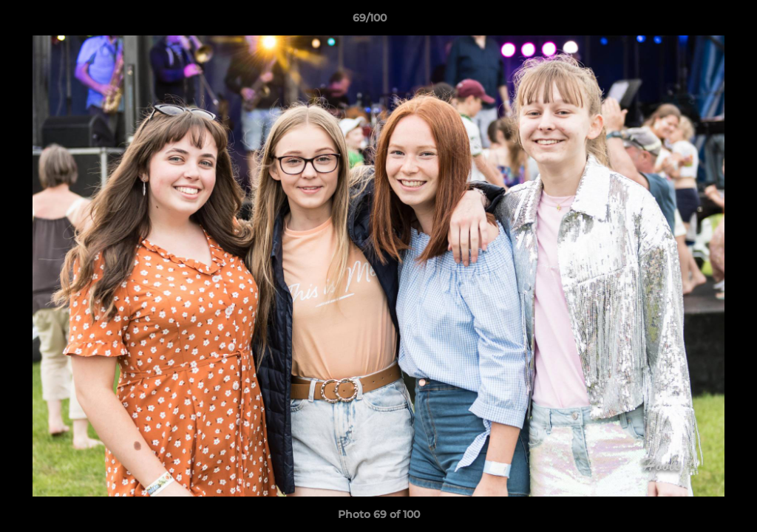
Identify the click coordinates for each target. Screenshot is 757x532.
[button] (695, 21)
